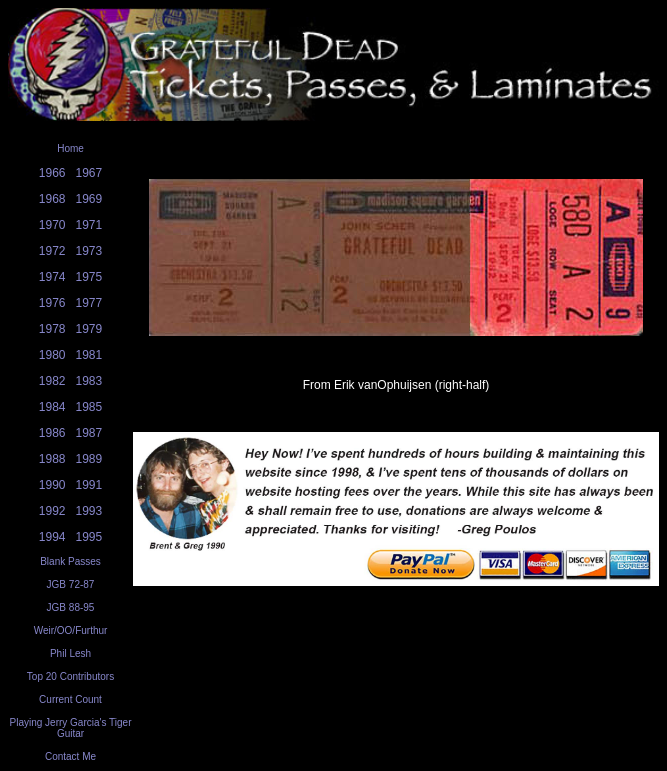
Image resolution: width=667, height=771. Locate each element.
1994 (52, 537)
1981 (89, 355)
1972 (52, 251)
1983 (89, 381)
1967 (89, 173)
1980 (52, 355)
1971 (89, 225)
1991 (89, 485)
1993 (89, 511)
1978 (52, 329)
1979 (89, 329)
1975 (89, 277)
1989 (89, 459)
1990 (52, 485)
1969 (89, 199)
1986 (52, 433)
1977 (89, 303)
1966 (52, 173)
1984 (52, 407)
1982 (52, 381)
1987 (89, 433)
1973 (89, 251)
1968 (52, 199)
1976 (52, 303)
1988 (52, 459)
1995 (89, 537)
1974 (52, 277)
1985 (89, 407)
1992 (52, 511)
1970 (52, 225)
